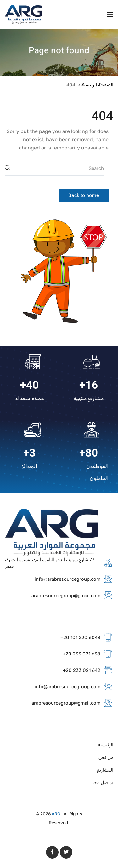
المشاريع (105, 770)
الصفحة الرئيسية (97, 85)
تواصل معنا (102, 783)
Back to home (84, 195)
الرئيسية (106, 745)
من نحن (106, 757)
